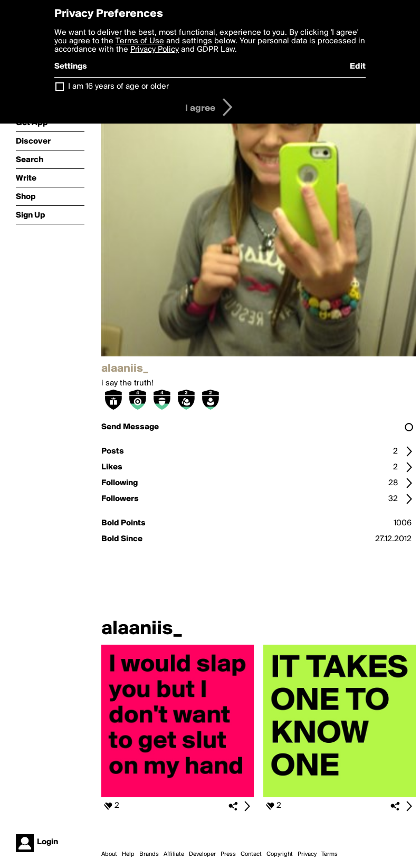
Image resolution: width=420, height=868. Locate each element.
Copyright (280, 854)
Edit (358, 67)
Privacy (307, 854)
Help (128, 854)
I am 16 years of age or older (118, 87)
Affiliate (174, 854)
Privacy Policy (155, 50)
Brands (149, 854)
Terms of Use (140, 41)
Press (228, 854)
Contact (251, 854)
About (109, 854)
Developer (202, 854)
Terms (330, 854)
